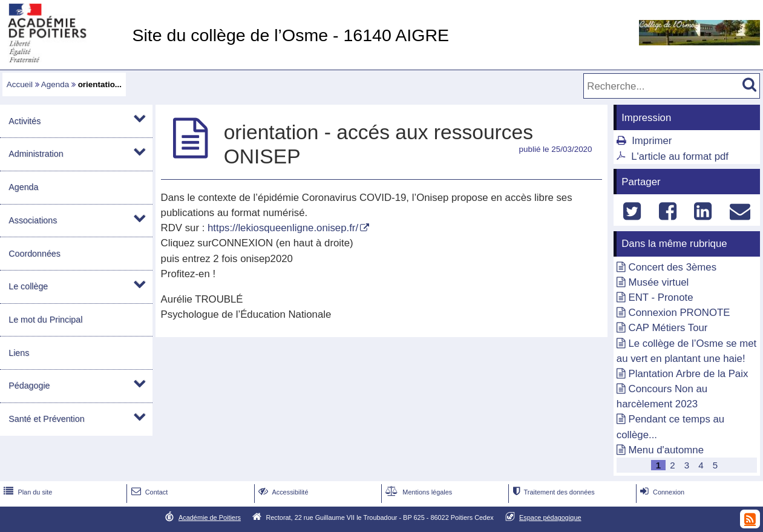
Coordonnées (34, 254)
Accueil (20, 84)
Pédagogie (29, 386)
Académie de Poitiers (210, 517)
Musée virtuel (659, 282)
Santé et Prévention (46, 419)
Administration (36, 154)
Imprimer (652, 141)
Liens (19, 353)
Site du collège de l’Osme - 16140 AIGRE (290, 35)
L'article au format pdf (680, 156)
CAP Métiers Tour (668, 328)
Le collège (28, 286)
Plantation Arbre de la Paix (689, 374)
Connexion (661, 492)
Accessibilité (282, 492)
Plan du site (27, 492)
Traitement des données (552, 492)
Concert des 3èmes (673, 267)
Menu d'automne (666, 450)
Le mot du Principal (45, 320)
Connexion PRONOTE (679, 313)
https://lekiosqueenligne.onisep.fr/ (283, 228)
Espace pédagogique (550, 517)
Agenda (55, 84)
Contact (149, 492)
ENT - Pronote (661, 297)
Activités (25, 121)
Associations (33, 220)
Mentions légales (418, 492)
